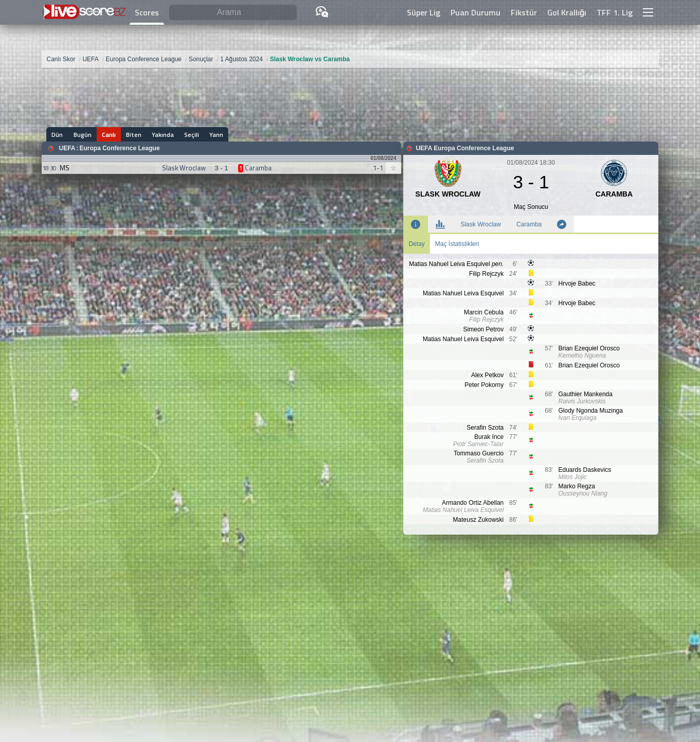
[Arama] (233, 13)
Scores (147, 12)
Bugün (83, 135)
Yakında (163, 135)
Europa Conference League (120, 148)
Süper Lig (424, 12)
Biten (134, 135)
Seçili (192, 135)
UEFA (67, 148)
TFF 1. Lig (615, 12)
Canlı (109, 135)
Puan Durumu (475, 12)
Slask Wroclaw (480, 224)
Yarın (216, 135)
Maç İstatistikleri (457, 244)
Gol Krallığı (567, 12)
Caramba (529, 224)
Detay (416, 244)
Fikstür (524, 12)
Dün (58, 135)
